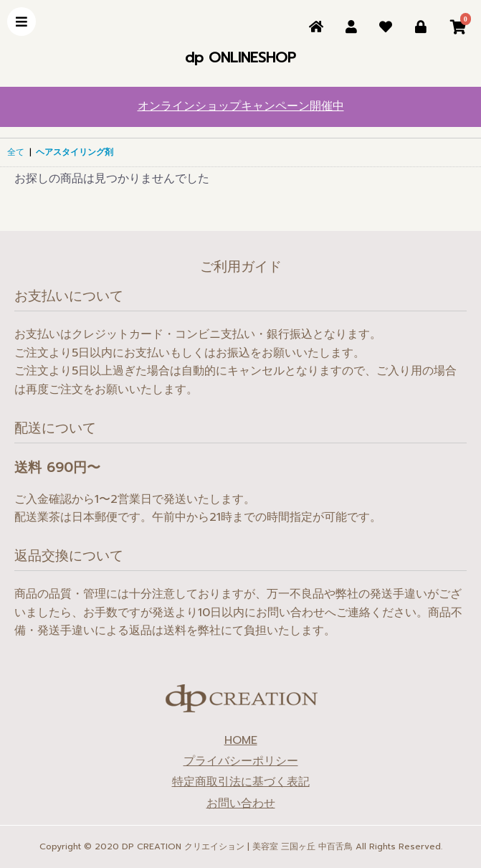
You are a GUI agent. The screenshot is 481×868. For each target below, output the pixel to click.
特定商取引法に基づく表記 (241, 782)
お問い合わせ (241, 804)
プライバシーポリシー (241, 761)
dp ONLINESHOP (240, 57)
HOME (241, 741)
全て (16, 152)
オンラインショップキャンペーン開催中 (241, 106)
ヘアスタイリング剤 (75, 152)
